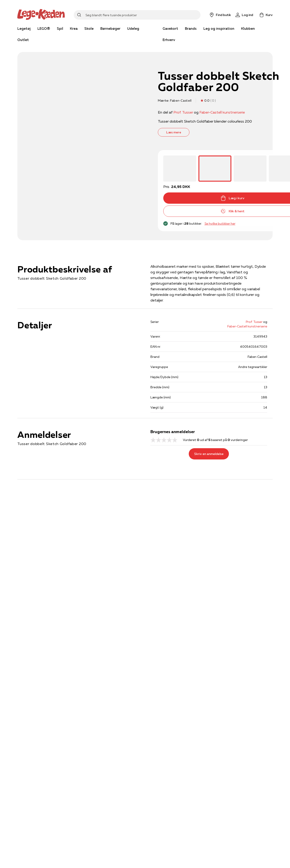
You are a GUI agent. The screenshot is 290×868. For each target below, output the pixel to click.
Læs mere (174, 132)
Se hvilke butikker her (220, 224)
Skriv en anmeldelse (209, 454)
